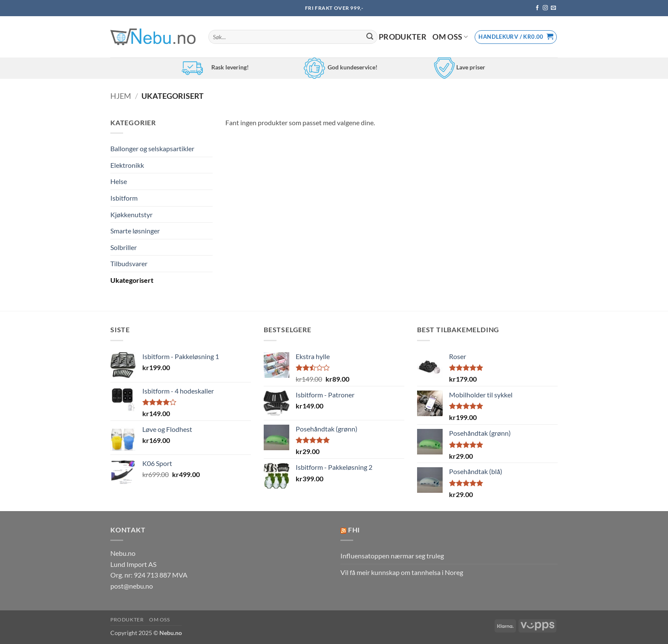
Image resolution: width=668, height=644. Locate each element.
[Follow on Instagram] (545, 8)
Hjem (121, 96)
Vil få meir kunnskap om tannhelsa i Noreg (402, 572)
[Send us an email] (553, 8)
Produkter (403, 37)
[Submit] (370, 37)
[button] (516, 37)
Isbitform (124, 198)
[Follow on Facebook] (537, 8)
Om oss (450, 37)
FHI (354, 530)
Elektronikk (127, 165)
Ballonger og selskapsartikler (152, 148)
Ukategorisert (132, 280)
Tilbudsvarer (129, 263)
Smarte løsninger (135, 231)
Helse (119, 181)
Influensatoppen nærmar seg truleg (392, 556)
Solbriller (124, 247)
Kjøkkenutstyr (131, 214)
